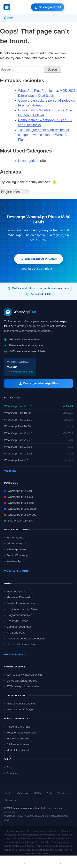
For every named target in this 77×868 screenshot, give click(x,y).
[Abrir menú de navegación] (70, 7)
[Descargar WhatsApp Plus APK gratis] (48, 7)
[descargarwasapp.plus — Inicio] (7, 7)
